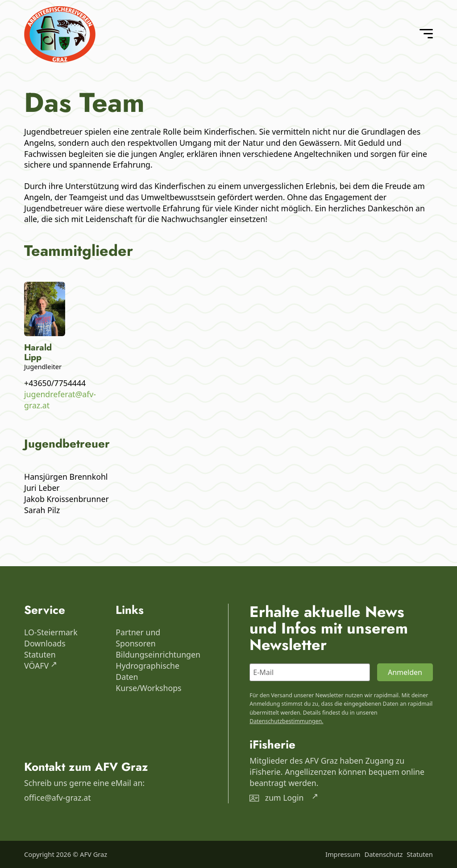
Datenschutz (383, 854)
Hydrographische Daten (147, 671)
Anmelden (405, 672)
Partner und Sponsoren (138, 638)
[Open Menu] (426, 34)
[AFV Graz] (60, 34)
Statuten (40, 654)
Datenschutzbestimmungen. (286, 721)
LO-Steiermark (51, 632)
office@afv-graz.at (58, 798)
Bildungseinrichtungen (155, 654)
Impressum (343, 854)
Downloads (45, 643)
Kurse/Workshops (148, 688)
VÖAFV (36, 666)
